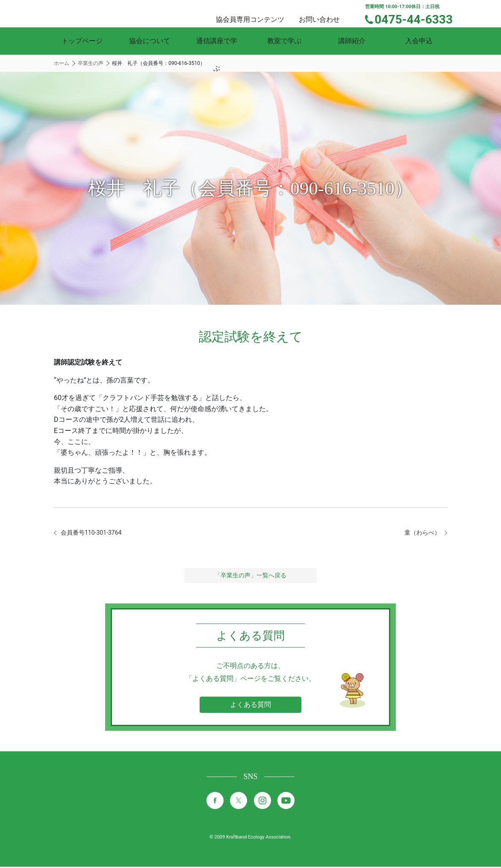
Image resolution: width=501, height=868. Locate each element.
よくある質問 (250, 706)
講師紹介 (352, 41)
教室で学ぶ (284, 41)
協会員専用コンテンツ (260, 13)
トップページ (82, 41)
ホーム (62, 63)
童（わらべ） (420, 533)
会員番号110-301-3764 (96, 533)
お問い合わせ (327, 13)
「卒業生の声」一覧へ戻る (250, 577)
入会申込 (419, 41)
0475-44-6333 (419, 18)
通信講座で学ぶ (217, 41)
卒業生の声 (91, 63)
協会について (150, 41)
